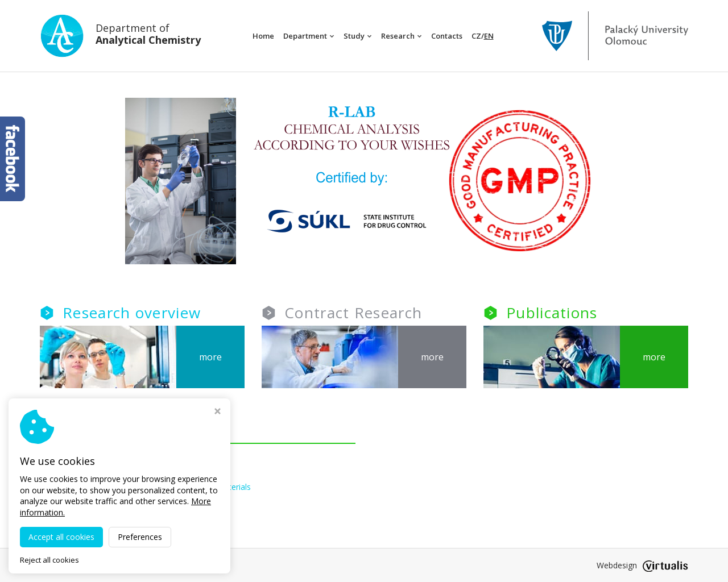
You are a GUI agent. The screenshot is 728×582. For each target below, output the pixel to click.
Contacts (447, 36)
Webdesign (642, 565)
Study (358, 36)
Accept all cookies (61, 537)
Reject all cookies (49, 560)
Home (263, 36)
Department (309, 36)
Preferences (140, 537)
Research (402, 36)
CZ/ (483, 36)
